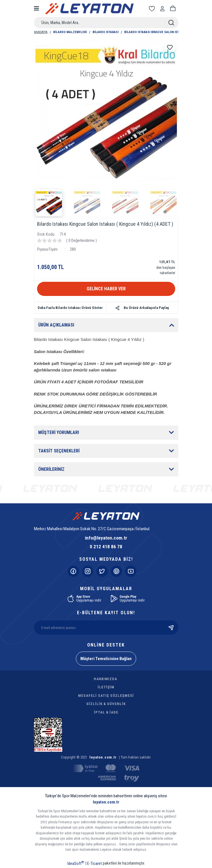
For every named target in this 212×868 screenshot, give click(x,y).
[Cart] (174, 9)
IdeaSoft (76, 863)
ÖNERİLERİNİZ (51, 469)
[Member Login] (163, 9)
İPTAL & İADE (106, 712)
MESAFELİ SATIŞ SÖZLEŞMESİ (106, 696)
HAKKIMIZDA (105, 679)
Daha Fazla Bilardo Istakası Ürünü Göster (70, 308)
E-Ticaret (95, 863)
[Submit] (171, 628)
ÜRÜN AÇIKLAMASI (56, 325)
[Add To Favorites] (170, 48)
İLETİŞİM (106, 687)
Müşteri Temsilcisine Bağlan (106, 659)
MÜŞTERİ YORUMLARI (59, 432)
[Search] (106, 23)
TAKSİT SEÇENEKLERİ (59, 451)
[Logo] (90, 8)
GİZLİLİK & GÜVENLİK (106, 704)
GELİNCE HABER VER (106, 289)
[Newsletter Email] (106, 628)
